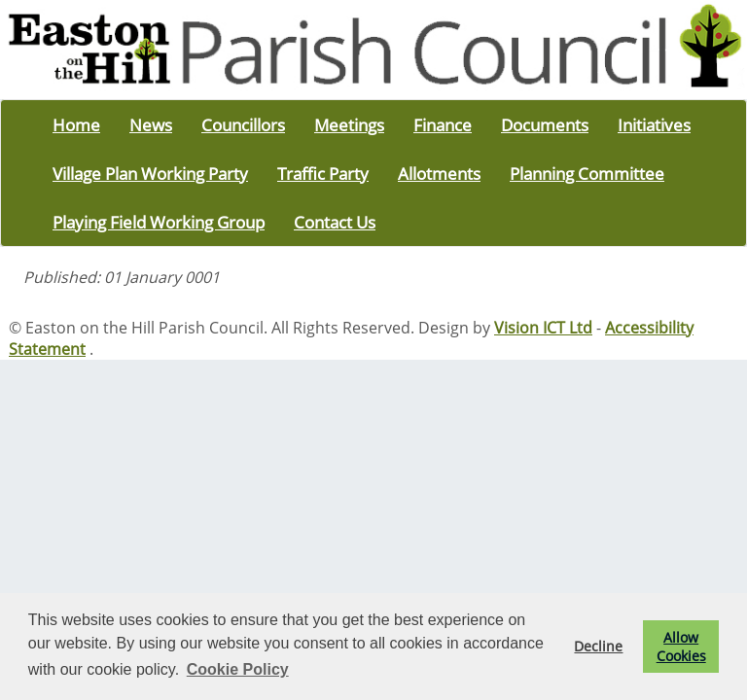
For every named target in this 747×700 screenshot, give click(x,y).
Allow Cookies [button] (681, 647)
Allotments (439, 173)
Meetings (349, 124)
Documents (545, 124)
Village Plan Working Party (150, 173)
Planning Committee (587, 173)
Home (76, 124)
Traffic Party (323, 173)
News (151, 124)
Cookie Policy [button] (238, 669)
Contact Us (335, 222)
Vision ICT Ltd (543, 328)
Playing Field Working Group (159, 222)
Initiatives (654, 124)
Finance (443, 124)
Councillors (243, 124)
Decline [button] (598, 646)
